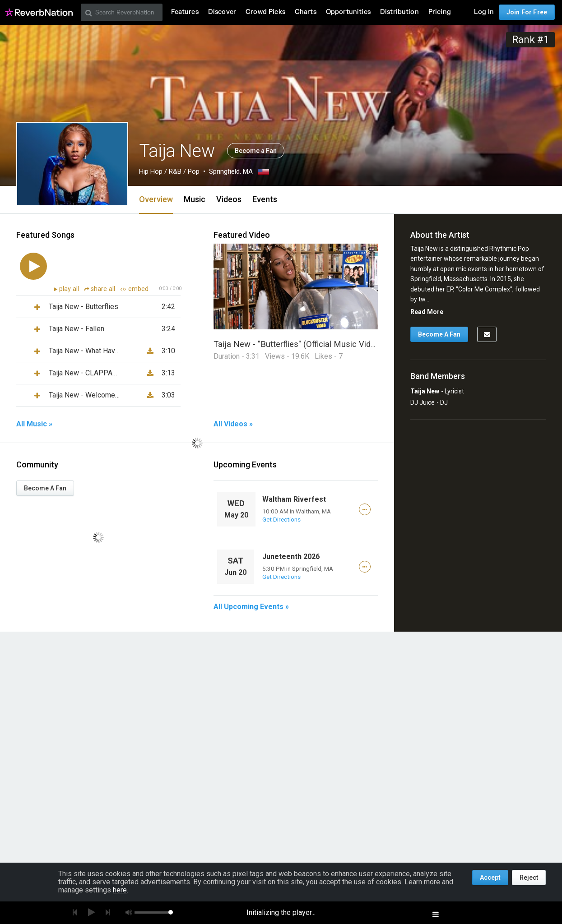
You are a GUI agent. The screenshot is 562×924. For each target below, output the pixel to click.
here (120, 890)
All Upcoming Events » (251, 607)
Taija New (425, 391)
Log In (484, 12)
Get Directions (281, 519)
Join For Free (527, 12)
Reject (529, 878)
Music (195, 199)
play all (70, 289)
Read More (427, 312)
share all (101, 289)
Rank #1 (530, 39)
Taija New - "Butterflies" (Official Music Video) (298, 344)
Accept (490, 878)
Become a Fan (256, 151)
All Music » (34, 424)
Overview (156, 199)
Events (265, 199)
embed (135, 289)
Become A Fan (45, 488)
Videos (229, 199)
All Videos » (233, 424)
